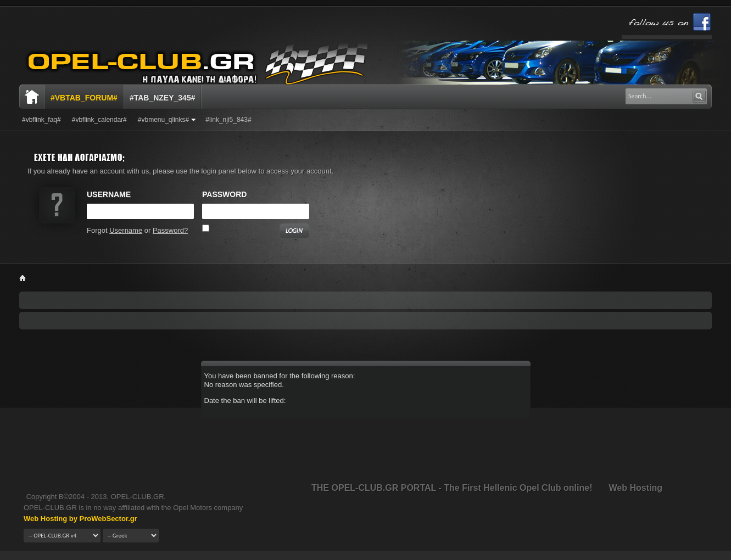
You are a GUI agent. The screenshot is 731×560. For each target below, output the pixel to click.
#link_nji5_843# (228, 120)
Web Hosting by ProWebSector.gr (80, 519)
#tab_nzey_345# (163, 98)
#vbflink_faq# (41, 120)
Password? (170, 230)
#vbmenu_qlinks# (163, 120)
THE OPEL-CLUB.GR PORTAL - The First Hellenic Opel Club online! (452, 488)
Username (126, 230)
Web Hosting (636, 488)
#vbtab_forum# (84, 98)
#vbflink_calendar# (99, 120)
